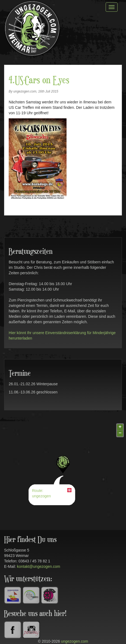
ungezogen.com (75, 641)
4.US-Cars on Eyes (39, 81)
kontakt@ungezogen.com (38, 566)
